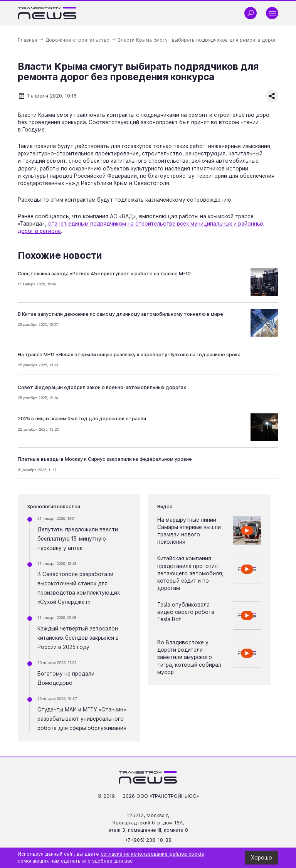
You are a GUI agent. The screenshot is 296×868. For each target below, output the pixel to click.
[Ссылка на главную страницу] (47, 13)
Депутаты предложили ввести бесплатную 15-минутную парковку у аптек (78, 539)
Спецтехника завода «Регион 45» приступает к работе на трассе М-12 (104, 274)
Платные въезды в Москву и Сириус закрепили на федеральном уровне (105, 459)
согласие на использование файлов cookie (152, 854)
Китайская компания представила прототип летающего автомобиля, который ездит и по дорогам (190, 573)
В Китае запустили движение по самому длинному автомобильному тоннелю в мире (120, 314)
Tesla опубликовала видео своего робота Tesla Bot (186, 612)
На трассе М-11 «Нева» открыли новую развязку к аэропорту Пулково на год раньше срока (129, 355)
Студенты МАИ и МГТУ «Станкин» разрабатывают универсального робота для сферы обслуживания (82, 719)
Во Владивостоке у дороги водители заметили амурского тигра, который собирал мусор (189, 657)
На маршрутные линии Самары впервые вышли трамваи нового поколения (189, 531)
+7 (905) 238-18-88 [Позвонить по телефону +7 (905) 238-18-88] (148, 840)
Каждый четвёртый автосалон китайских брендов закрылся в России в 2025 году (78, 638)
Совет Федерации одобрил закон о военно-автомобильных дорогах (102, 387)
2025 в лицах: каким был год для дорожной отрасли (82, 419)
